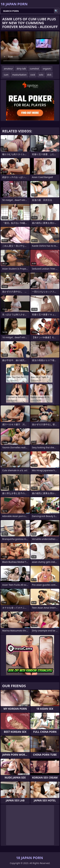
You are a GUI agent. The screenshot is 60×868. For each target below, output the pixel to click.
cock (33, 75)
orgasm (47, 69)
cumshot (34, 69)
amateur (8, 69)
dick (49, 75)
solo (41, 75)
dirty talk (21, 69)
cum (6, 75)
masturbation (19, 75)
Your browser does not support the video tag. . (30, 48)
